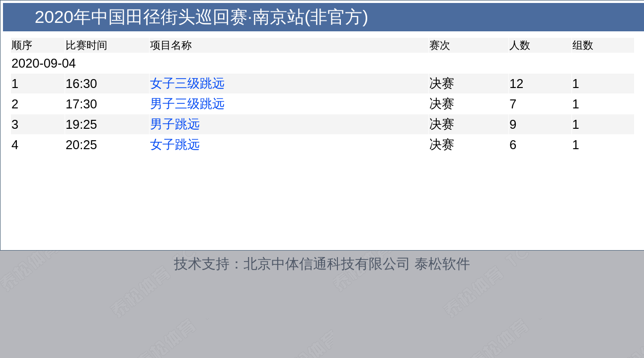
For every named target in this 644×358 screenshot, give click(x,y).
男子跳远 (175, 124)
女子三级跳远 (187, 83)
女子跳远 (175, 144)
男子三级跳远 (187, 103)
